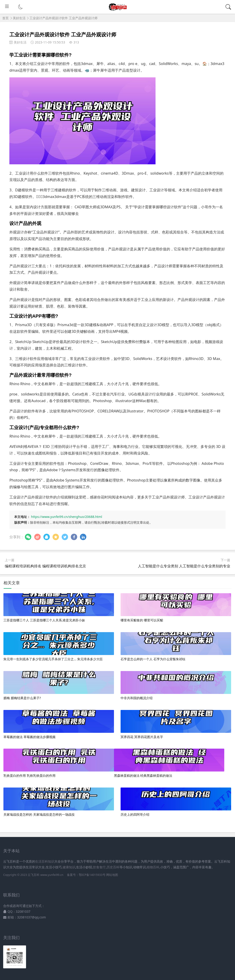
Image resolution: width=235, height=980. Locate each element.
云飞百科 (34, 875)
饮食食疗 (99, 867)
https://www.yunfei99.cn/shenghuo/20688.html (67, 517)
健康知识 (69, 867)
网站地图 (112, 875)
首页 (5, 18)
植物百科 (153, 867)
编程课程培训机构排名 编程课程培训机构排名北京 (45, 566)
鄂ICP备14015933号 (92, 875)
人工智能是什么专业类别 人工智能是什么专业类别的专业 (184, 566)
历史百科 (113, 867)
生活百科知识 (45, 861)
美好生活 (19, 18)
